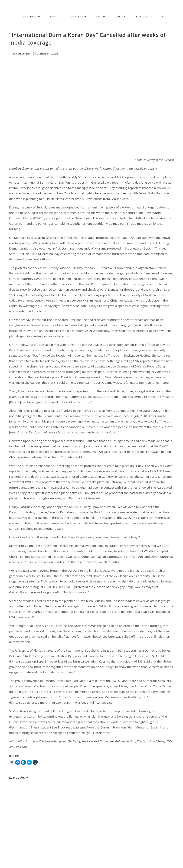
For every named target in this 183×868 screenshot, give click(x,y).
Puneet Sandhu (21, 55)
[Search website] (162, 18)
